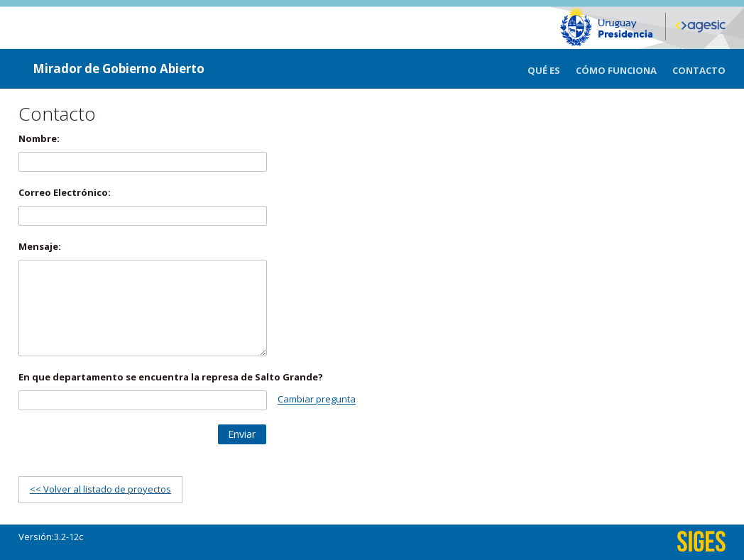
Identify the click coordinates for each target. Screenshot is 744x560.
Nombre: (39, 138)
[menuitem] (552, 69)
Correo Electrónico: (65, 192)
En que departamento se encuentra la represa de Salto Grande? (171, 377)
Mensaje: (40, 246)
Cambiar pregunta (317, 400)
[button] (242, 434)
